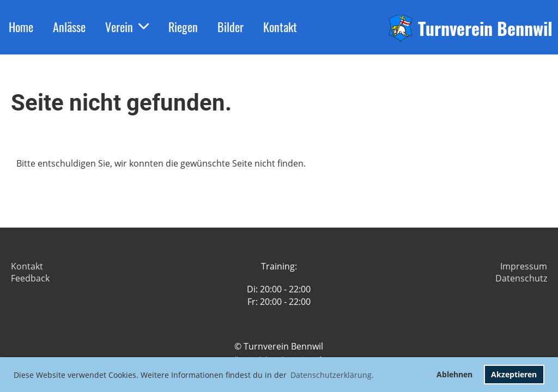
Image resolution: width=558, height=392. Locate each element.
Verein (127, 27)
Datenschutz (521, 278)
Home (21, 27)
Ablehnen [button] (454, 374)
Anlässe (69, 27)
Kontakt (280, 27)
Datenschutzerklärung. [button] (332, 375)
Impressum (524, 266)
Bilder (231, 27)
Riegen (183, 27)
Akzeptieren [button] (514, 374)
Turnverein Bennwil (485, 29)
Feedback (30, 278)
